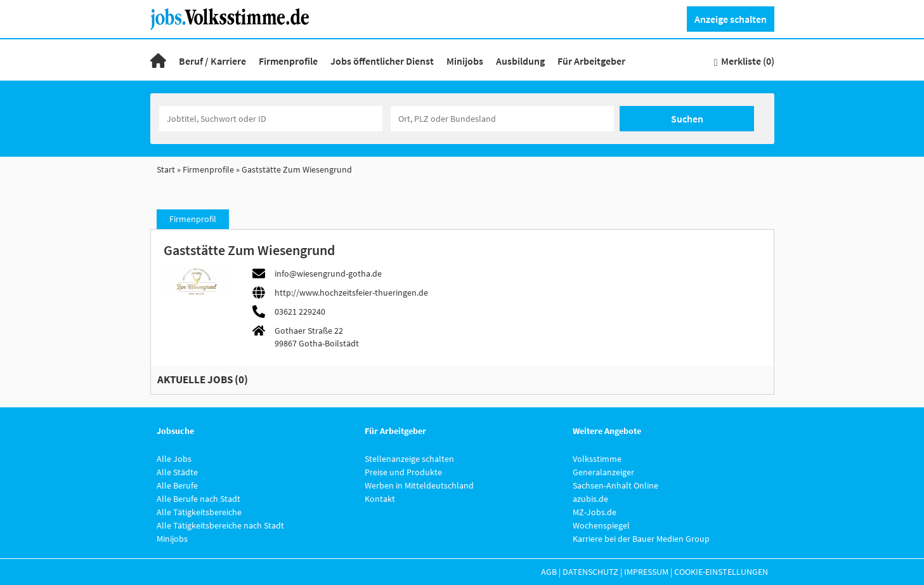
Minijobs (465, 61)
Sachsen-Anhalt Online (615, 485)
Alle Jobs (174, 459)
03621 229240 (300, 312)
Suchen (687, 119)
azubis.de (590, 499)
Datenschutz (590, 572)
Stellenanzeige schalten (409, 459)
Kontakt (380, 499)
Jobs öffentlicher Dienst (382, 61)
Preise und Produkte (403, 472)
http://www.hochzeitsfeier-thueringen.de (351, 292)
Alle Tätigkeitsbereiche (199, 512)
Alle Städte (177, 472)
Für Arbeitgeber (591, 61)
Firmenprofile (288, 61)
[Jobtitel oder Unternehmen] (271, 119)
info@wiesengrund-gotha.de (328, 273)
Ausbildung (520, 61)
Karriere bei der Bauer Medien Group (641, 539)
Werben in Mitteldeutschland (419, 485)
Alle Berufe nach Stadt (198, 499)
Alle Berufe (177, 485)
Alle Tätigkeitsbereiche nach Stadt (220, 525)
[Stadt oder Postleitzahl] (502, 119)
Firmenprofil (193, 219)
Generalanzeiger (603, 472)
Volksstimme (597, 459)
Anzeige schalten (731, 19)
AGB (549, 572)
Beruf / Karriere (212, 61)
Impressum (646, 572)
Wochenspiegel (601, 525)
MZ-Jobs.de (595, 512)
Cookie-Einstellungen (721, 572)
